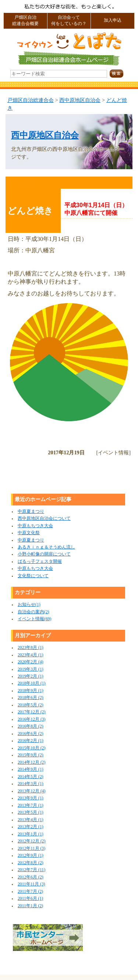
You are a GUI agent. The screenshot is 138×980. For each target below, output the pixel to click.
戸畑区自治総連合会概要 (25, 21)
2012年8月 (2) (31, 863)
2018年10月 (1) (31, 683)
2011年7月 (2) (30, 892)
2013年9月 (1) (31, 798)
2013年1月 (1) (31, 834)
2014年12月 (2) (31, 762)
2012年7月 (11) (31, 870)
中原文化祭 (29, 533)
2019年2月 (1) (31, 676)
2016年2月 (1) (31, 741)
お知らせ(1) (29, 605)
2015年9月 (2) (31, 755)
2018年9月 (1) (31, 691)
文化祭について (33, 576)
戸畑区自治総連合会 (31, 100)
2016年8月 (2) (31, 726)
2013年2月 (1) (31, 827)
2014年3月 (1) (31, 784)
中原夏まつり (31, 512)
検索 (121, 74)
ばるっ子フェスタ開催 (40, 562)
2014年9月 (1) (31, 769)
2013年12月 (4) (31, 791)
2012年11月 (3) (31, 848)
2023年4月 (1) (31, 655)
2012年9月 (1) (31, 855)
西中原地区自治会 (80, 100)
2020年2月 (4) (31, 662)
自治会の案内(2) (33, 612)
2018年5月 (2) (31, 705)
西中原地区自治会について (44, 519)
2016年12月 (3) (31, 719)
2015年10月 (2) (31, 748)
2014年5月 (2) (31, 777)
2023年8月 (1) (31, 648)
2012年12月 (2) (31, 841)
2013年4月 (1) (31, 820)
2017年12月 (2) (31, 712)
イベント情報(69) (34, 619)
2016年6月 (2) (31, 734)
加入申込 (113, 20)
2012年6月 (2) (31, 877)
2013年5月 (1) (31, 812)
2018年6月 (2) (31, 698)
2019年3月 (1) (31, 669)
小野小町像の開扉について (44, 554)
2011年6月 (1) (30, 899)
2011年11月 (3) (31, 884)
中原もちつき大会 (35, 526)
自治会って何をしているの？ (69, 21)
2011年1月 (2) (30, 906)
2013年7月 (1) (31, 805)
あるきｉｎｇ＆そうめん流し (46, 547)
